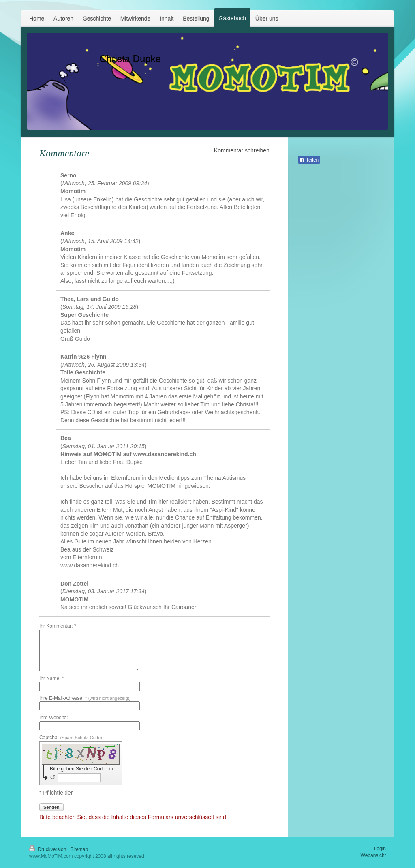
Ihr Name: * (52, 678)
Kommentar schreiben (242, 150)
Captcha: (71, 738)
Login (380, 849)
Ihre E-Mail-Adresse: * (85, 698)
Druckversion (48, 849)
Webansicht (373, 855)
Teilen (309, 160)
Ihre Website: (53, 718)
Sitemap (79, 849)
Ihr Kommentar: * (58, 626)
